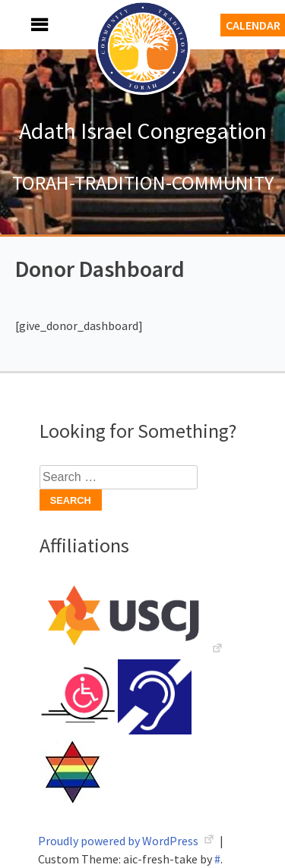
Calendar (253, 25)
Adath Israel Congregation (143, 131)
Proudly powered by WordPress (119, 841)
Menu (23, 25)
